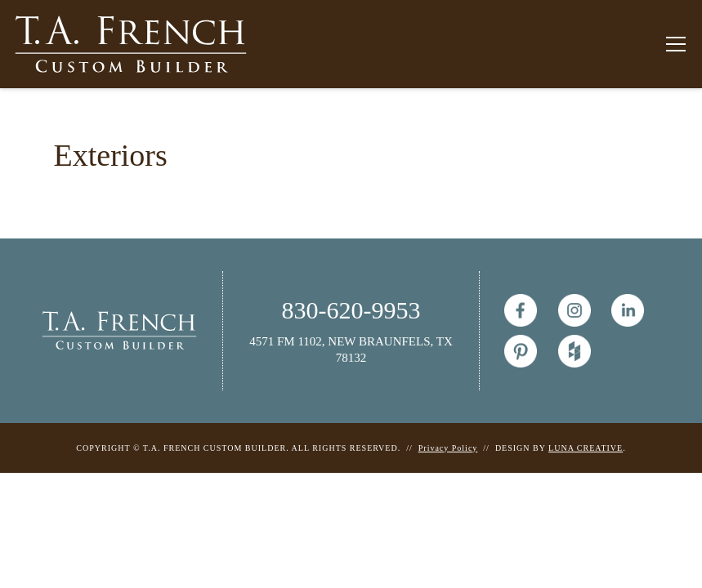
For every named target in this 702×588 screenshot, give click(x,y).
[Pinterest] (521, 351)
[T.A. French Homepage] (119, 330)
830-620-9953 (351, 310)
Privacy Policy (448, 448)
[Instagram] (575, 310)
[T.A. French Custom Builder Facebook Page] (521, 310)
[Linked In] (628, 310)
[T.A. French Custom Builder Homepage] (131, 44)
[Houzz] (575, 351)
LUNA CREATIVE (586, 448)
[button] (673, 44)
